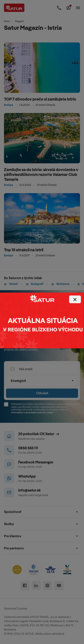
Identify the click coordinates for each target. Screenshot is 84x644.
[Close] (75, 299)
